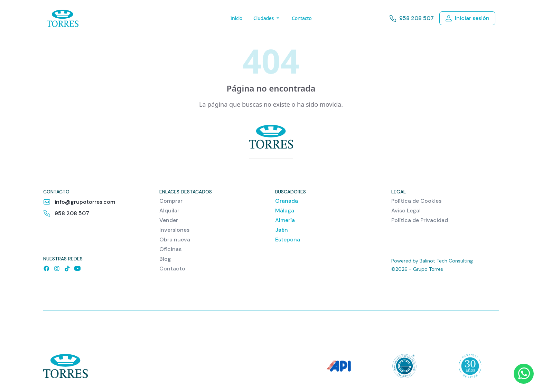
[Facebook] (46, 268)
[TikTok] (67, 268)
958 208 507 (412, 18)
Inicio (236, 18)
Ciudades (267, 18)
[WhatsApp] (524, 374)
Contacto (302, 18)
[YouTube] (77, 268)
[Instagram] (57, 268)
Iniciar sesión (467, 18)
